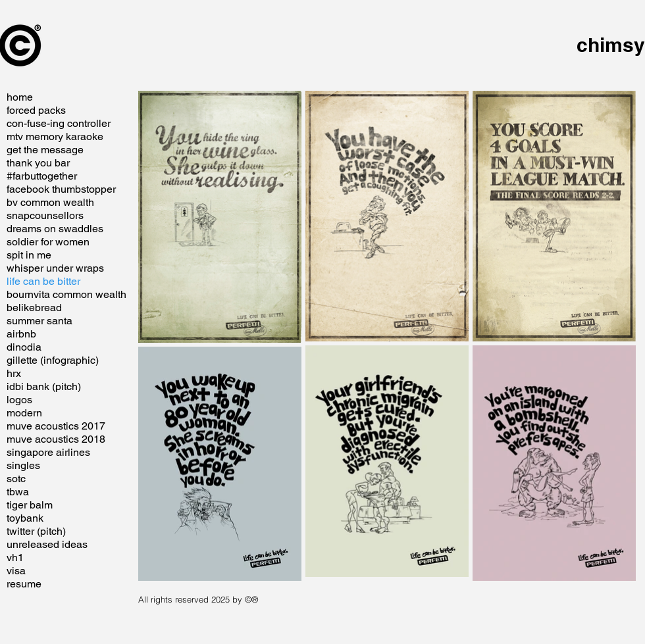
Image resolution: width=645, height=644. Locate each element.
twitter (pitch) (36, 531)
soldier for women (48, 242)
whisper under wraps (55, 268)
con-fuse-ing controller (59, 123)
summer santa (39, 321)
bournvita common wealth (66, 294)
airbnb (21, 334)
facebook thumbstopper (61, 189)
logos (19, 400)
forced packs (36, 110)
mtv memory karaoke (55, 136)
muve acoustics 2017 (56, 426)
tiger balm (30, 505)
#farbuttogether (42, 176)
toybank (25, 518)
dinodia (24, 347)
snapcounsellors (45, 215)
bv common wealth (50, 202)
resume (24, 584)
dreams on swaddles (55, 229)
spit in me (29, 255)
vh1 (15, 557)
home (20, 97)
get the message (45, 150)
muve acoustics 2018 (56, 439)
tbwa (18, 492)
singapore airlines (48, 452)
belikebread (34, 308)
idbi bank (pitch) (44, 386)
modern (24, 413)
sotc (16, 479)
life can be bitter (43, 281)
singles (23, 465)
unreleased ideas (47, 544)
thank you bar (38, 163)
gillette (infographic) (53, 360)
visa (16, 571)
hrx (14, 373)
